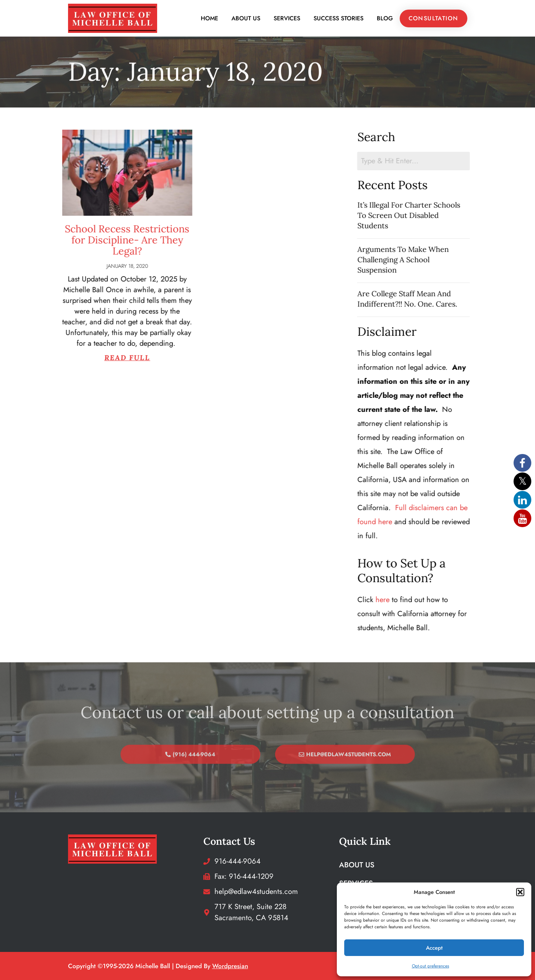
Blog (385, 18)
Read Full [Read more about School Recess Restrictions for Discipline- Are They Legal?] (90, 358)
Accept (434, 948)
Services (287, 18)
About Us (246, 18)
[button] (520, 892)
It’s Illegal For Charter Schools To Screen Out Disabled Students (425, 215)
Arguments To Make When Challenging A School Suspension (419, 259)
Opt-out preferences (431, 966)
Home (209, 18)
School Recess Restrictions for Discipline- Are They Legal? (90, 240)
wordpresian (230, 966)
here (399, 600)
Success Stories (338, 18)
